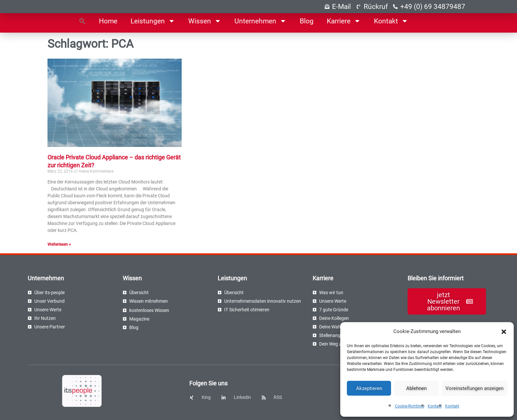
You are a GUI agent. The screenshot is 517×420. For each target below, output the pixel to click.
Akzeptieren (369, 388)
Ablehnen (416, 388)
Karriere (344, 21)
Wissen (205, 21)
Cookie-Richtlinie (410, 406)
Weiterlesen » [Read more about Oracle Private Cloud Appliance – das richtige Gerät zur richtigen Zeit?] (59, 244)
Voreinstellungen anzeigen (474, 388)
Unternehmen (260, 21)
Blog (307, 21)
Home (108, 21)
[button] (504, 332)
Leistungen (153, 21)
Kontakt (435, 406)
